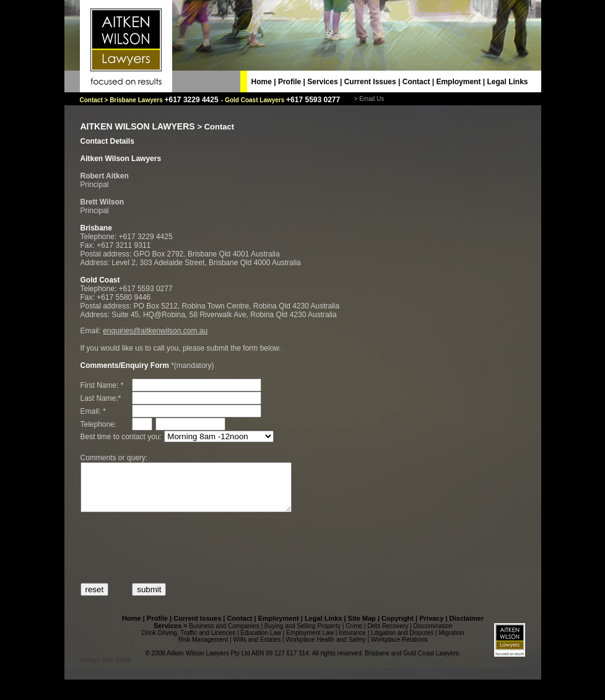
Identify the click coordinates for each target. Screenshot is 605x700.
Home (262, 82)
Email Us (372, 99)
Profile (289, 82)
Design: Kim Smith (106, 669)
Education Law (261, 642)
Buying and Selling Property (302, 635)
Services (322, 82)
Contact (416, 82)
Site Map (362, 628)
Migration (451, 642)
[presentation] (175, 557)
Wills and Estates (257, 649)
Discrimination (433, 635)
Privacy (431, 628)
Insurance (352, 642)
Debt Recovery (388, 635)
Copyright (398, 628)
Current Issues (370, 82)
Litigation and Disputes (402, 642)
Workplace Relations (399, 649)
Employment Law (310, 642)
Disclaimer (467, 628)
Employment (458, 82)
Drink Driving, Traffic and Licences (189, 642)
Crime (354, 635)
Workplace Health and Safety (325, 649)
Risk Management (203, 649)
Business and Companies (224, 635)
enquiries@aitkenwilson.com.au (155, 331)
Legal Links (507, 82)
